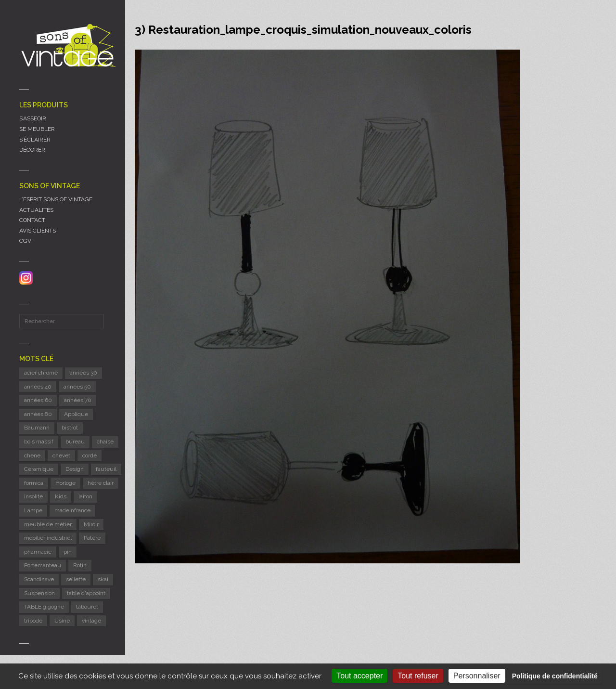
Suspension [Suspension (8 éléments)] (39, 593)
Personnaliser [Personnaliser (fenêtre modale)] (477, 676)
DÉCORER (32, 150)
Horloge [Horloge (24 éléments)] (65, 483)
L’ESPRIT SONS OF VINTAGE (56, 199)
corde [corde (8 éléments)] (90, 455)
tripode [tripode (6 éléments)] (33, 621)
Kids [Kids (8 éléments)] (61, 496)
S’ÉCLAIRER (35, 140)
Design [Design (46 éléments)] (75, 469)
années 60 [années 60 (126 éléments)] (38, 400)
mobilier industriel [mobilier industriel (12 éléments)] (48, 538)
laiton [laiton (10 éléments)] (85, 496)
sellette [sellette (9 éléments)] (76, 579)
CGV (25, 241)
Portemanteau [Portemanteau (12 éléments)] (43, 565)
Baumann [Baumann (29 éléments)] (37, 428)
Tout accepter (359, 676)
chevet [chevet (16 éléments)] (61, 455)
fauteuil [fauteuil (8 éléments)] (106, 469)
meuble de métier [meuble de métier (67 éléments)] (48, 524)
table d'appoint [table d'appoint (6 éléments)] (86, 593)
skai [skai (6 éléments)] (103, 579)
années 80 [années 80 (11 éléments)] (38, 414)
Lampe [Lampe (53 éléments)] (33, 510)
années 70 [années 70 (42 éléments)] (78, 400)
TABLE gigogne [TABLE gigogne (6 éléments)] (44, 607)
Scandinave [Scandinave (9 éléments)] (39, 579)
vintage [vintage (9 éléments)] (91, 621)
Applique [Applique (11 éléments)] (76, 414)
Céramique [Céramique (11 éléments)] (39, 469)
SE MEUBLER (37, 129)
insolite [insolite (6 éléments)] (33, 496)
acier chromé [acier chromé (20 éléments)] (41, 373)
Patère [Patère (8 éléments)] (92, 538)
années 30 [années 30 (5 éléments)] (83, 373)
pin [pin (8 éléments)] (68, 552)
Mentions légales (42, 658)
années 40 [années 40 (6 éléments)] (38, 387)
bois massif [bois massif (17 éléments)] (39, 442)
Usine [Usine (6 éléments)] (62, 621)
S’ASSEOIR (33, 118)
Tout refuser (418, 676)
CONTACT (32, 220)
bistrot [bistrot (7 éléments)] (70, 428)
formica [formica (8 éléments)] (34, 483)
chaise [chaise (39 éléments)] (105, 442)
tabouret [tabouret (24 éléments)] (87, 607)
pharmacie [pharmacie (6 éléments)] (38, 552)
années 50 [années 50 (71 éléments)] (77, 387)
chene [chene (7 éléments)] (32, 455)
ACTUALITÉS (36, 210)
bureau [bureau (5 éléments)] (75, 442)
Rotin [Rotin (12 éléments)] (80, 565)
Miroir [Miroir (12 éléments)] (91, 524)
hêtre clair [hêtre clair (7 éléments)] (101, 483)
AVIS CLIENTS (38, 231)
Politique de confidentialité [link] (555, 676)
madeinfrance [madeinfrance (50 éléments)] (72, 510)
